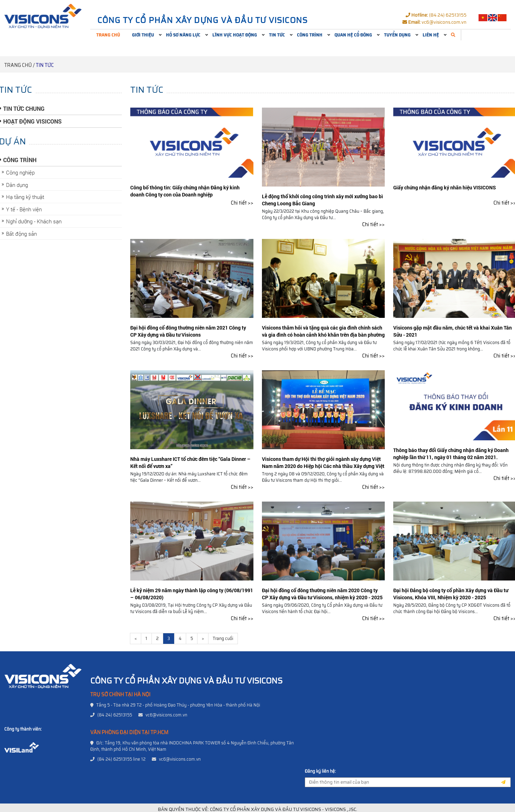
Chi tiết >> (242, 203)
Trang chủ (108, 35)
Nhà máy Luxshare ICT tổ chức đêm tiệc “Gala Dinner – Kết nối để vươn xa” (190, 462)
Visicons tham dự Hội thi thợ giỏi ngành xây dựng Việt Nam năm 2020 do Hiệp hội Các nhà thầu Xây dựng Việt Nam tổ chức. (323, 466)
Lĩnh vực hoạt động (235, 35)
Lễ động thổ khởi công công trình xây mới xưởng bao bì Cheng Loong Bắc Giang (322, 200)
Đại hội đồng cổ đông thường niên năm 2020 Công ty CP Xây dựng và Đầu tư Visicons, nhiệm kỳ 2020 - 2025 (322, 594)
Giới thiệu (143, 35)
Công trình (310, 35)
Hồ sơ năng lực (183, 35)
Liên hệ (431, 35)
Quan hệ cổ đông (353, 35)
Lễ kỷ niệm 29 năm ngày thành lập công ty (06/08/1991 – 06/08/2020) (192, 594)
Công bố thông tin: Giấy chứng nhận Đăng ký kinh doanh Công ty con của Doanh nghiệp (185, 191)
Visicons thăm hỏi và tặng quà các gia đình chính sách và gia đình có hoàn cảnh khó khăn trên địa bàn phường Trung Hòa (323, 335)
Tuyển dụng (397, 35)
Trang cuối (223, 638)
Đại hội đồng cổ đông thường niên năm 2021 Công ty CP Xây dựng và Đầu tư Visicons (188, 331)
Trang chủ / (19, 65)
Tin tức (277, 35)
